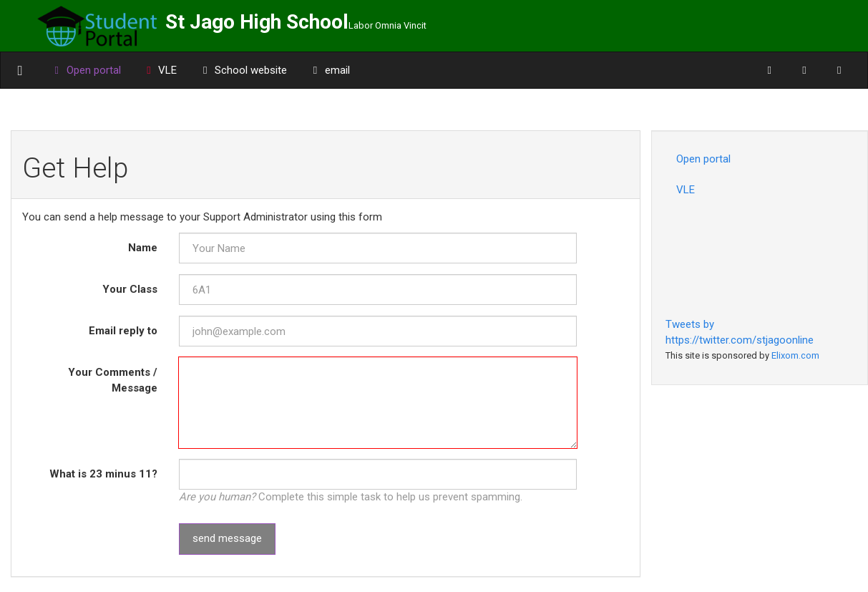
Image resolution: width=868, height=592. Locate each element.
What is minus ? (103, 474)
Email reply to (123, 331)
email (329, 70)
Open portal (703, 159)
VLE (160, 70)
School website (243, 70)
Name (143, 248)
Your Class (130, 289)
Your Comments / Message (113, 380)
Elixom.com (795, 355)
